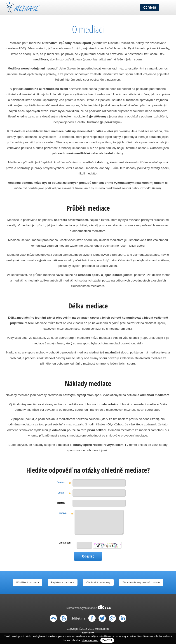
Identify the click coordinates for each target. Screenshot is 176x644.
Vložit (152, 7)
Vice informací (90, 640)
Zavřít (107, 640)
